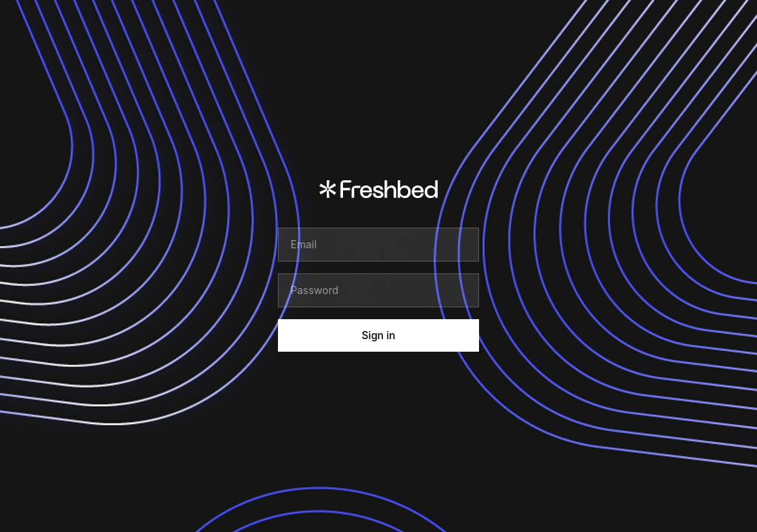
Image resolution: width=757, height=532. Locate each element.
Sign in (378, 335)
